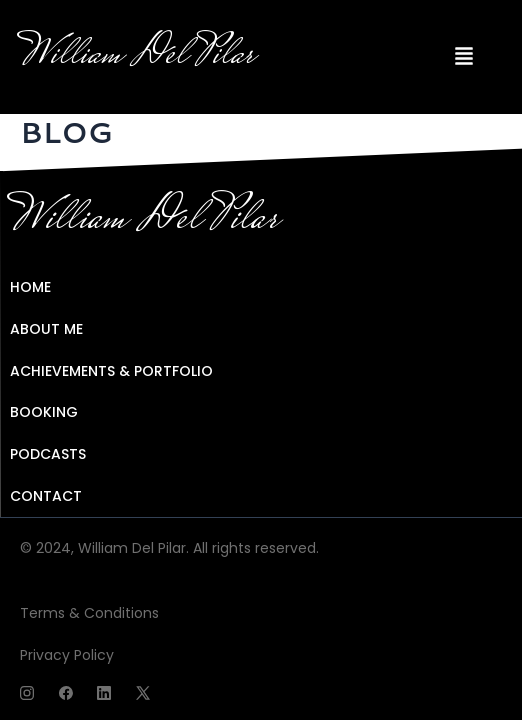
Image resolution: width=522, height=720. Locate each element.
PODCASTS (48, 454)
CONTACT (46, 496)
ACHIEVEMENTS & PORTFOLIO (111, 371)
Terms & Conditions (89, 613)
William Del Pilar (137, 56)
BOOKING (44, 412)
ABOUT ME (46, 329)
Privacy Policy (67, 655)
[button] (464, 57)
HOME (30, 287)
